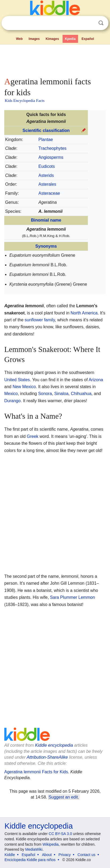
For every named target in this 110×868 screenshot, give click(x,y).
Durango (12, 401)
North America (84, 313)
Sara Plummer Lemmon (73, 597)
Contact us (86, 855)
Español (88, 39)
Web (19, 39)
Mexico (11, 394)
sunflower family (40, 320)
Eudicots (46, 166)
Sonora (45, 394)
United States (17, 380)
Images (34, 39)
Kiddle (10, 855)
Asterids (46, 175)
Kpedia (70, 39)
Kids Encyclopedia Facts (25, 101)
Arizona (96, 380)
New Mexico (24, 387)
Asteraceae (49, 193)
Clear (90, 23)
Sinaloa (61, 394)
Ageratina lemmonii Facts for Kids (36, 772)
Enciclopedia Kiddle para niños (30, 860)
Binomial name (46, 220)
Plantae (46, 140)
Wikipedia (50, 844)
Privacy (65, 855)
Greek (32, 436)
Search (101, 23)
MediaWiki (34, 849)
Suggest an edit (63, 797)
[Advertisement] (55, 60)
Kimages (52, 39)
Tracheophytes (52, 148)
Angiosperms (51, 157)
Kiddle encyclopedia (54, 745)
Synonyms (46, 246)
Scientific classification (46, 130)
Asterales (47, 184)
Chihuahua (81, 394)
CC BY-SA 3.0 (60, 834)
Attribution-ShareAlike (47, 757)
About (47, 855)
